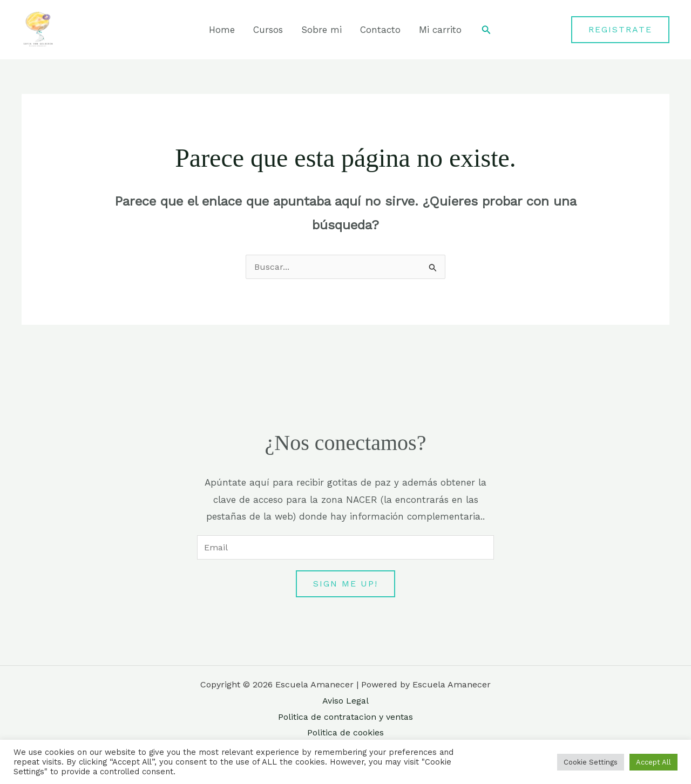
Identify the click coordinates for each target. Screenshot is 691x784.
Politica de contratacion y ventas (345, 717)
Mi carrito (440, 30)
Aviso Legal (345, 701)
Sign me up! (345, 584)
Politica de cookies (345, 732)
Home (222, 30)
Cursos (268, 30)
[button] (486, 30)
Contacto (380, 30)
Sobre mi (321, 30)
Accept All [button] (653, 762)
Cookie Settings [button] (591, 762)
